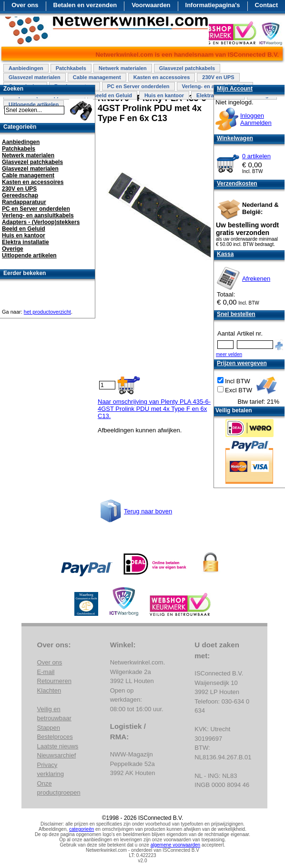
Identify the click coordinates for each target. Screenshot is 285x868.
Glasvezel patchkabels (187, 68)
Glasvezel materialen (35, 77)
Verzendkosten (237, 184)
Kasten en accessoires (162, 77)
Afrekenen (256, 279)
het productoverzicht (47, 312)
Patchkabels (71, 68)
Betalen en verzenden (85, 5)
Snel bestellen (236, 314)
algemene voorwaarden (176, 845)
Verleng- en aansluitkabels (38, 215)
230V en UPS (218, 77)
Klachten (49, 690)
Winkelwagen (235, 138)
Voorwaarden (151, 5)
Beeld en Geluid (112, 95)
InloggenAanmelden (256, 119)
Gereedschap (20, 195)
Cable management (97, 77)
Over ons (25, 5)
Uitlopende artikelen (29, 255)
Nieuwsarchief (57, 755)
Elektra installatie (25, 242)
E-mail (46, 672)
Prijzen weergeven (242, 363)
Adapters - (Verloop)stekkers (41, 222)
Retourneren (54, 681)
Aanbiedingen (26, 68)
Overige (13, 249)
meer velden (229, 354)
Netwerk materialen (123, 68)
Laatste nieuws (58, 746)
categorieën (81, 829)
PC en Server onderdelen (138, 86)
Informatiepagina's (213, 5)
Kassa (225, 254)
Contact (266, 5)
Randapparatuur (24, 202)
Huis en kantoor (164, 95)
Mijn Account (235, 89)
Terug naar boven (148, 511)
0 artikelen (256, 156)
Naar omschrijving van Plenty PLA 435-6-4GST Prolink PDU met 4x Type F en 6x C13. (154, 409)
